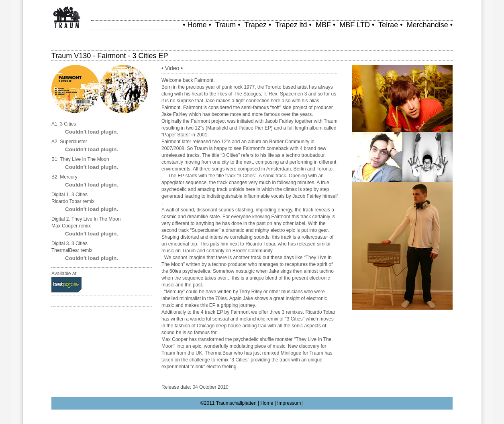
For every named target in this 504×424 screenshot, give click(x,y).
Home (197, 25)
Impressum (289, 403)
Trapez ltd (291, 25)
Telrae (388, 25)
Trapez (256, 25)
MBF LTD (355, 25)
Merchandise (427, 25)
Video (172, 68)
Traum (225, 25)
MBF (323, 25)
